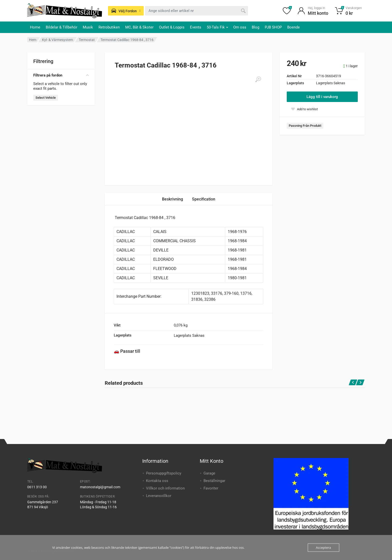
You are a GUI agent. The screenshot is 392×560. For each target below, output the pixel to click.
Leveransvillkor (159, 496)
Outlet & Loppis (172, 27)
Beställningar (214, 481)
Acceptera (323, 547)
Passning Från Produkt (305, 126)
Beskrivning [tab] (172, 199)
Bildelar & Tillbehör (61, 27)
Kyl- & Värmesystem (57, 40)
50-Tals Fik (217, 27)
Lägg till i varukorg (322, 97)
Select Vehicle (46, 98)
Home (35, 27)
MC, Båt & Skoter (139, 27)
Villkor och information (165, 488)
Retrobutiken (109, 27)
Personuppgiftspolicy (164, 473)
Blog (255, 27)
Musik (88, 27)
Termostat (87, 40)
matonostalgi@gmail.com (100, 487)
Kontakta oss (157, 481)
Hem (33, 40)
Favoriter (211, 488)
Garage (209, 473)
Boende (293, 27)
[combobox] (196, 11)
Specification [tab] (204, 199)
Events (196, 27)
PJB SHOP (273, 27)
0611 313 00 (37, 487)
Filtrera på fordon (61, 75)
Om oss (240, 27)
